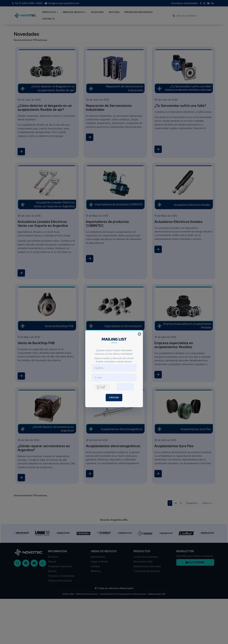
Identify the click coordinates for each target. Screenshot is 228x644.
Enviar (114, 397)
